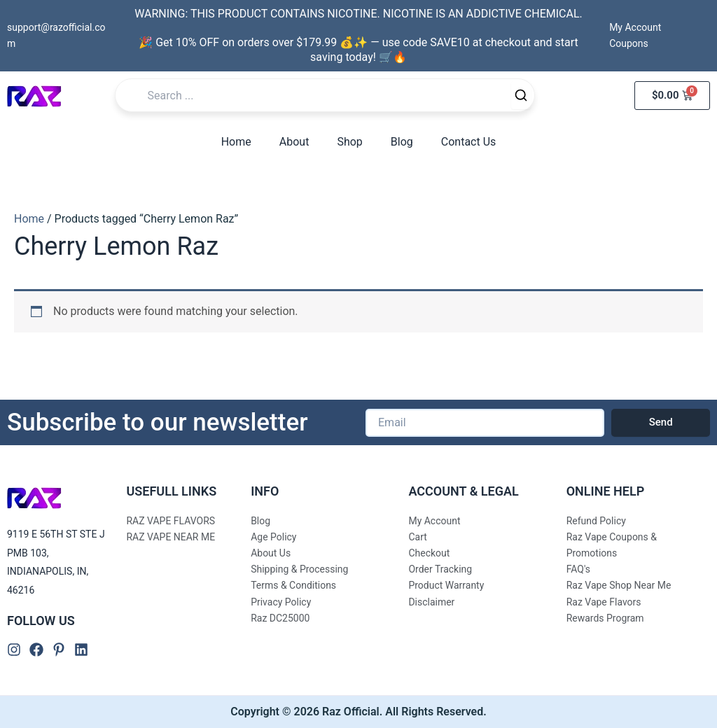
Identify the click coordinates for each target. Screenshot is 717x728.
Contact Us (469, 142)
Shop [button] (349, 142)
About (294, 142)
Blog (402, 142)
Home (236, 142)
